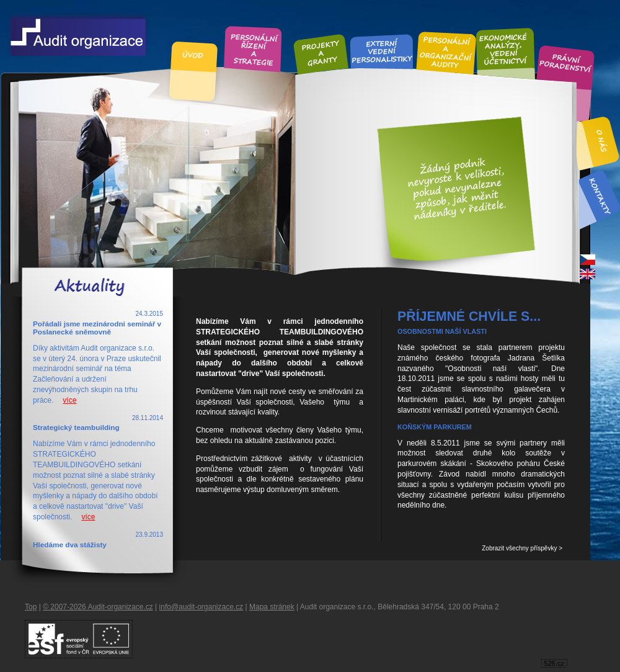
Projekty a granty (321, 53)
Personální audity (446, 52)
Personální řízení (253, 48)
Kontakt (599, 196)
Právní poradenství (565, 64)
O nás (602, 141)
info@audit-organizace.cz (201, 607)
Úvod (194, 55)
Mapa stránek (272, 607)
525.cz (554, 663)
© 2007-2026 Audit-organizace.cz (98, 607)
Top (31, 607)
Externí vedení (382, 51)
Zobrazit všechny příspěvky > (522, 548)
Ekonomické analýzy (505, 48)
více (69, 400)
